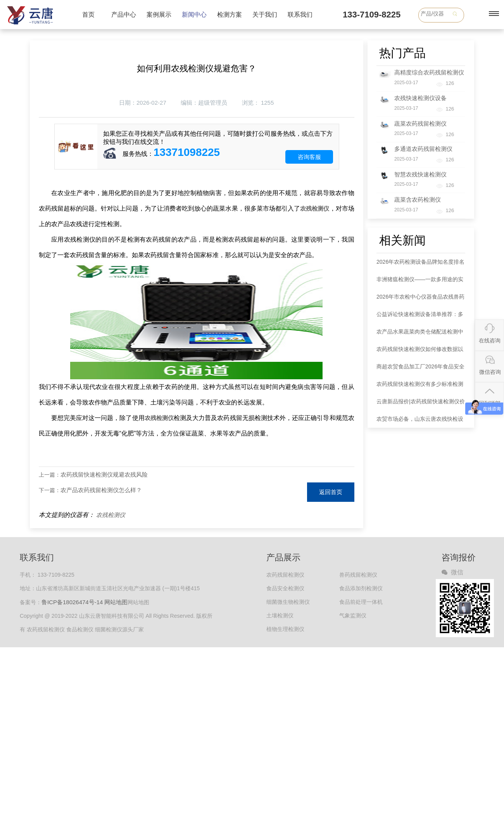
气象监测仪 (353, 615)
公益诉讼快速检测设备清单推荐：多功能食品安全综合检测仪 (420, 317)
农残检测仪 (111, 515)
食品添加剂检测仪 (361, 588)
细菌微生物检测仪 (288, 602)
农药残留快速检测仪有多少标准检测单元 (420, 387)
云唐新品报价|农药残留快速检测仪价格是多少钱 (421, 404)
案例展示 (159, 15)
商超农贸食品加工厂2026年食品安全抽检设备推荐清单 (420, 369)
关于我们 (265, 15)
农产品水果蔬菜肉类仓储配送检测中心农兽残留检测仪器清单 (420, 334)
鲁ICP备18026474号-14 (72, 602)
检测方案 (230, 15)
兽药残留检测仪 (358, 575)
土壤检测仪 (280, 615)
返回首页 (331, 492)
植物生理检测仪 (285, 629)
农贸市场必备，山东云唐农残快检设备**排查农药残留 (420, 422)
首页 (88, 15)
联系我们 (300, 15)
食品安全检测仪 (285, 588)
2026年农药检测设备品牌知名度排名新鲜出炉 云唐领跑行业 (420, 265)
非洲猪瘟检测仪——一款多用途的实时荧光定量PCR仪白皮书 (420, 282)
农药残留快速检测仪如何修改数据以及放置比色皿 (420, 352)
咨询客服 (309, 157)
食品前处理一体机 (361, 602)
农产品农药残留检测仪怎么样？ (101, 490)
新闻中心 (194, 15)
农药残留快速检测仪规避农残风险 (104, 474)
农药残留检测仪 (285, 575)
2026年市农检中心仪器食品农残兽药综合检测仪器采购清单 (420, 300)
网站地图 (116, 602)
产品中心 (124, 15)
